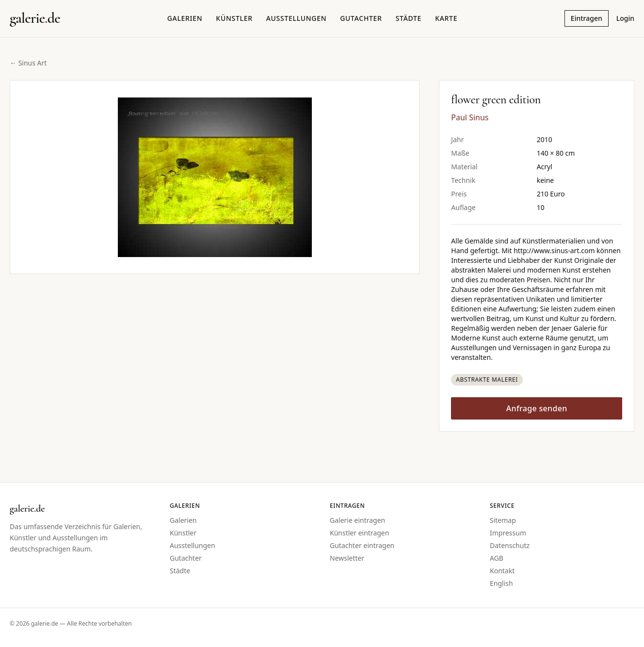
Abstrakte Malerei (487, 380)
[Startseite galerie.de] (35, 18)
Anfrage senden (537, 408)
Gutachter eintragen (362, 545)
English (501, 583)
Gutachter (361, 18)
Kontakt (502, 571)
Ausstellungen (297, 18)
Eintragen (587, 18)
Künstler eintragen (359, 533)
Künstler (234, 18)
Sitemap (503, 520)
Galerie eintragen (357, 520)
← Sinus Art (28, 63)
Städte (409, 18)
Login (625, 18)
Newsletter (347, 558)
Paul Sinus (470, 117)
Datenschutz (510, 545)
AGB (497, 558)
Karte (446, 18)
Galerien (185, 18)
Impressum (508, 533)
